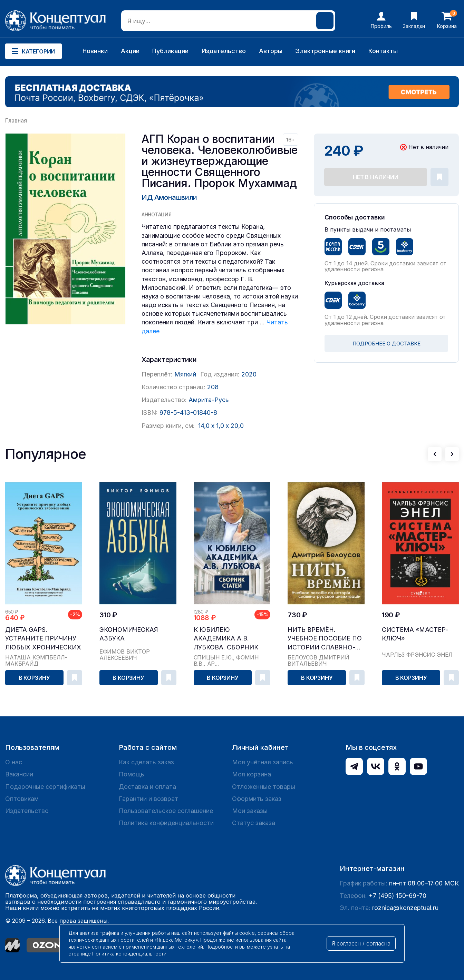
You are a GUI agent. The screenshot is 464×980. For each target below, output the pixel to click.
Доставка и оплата (147, 787)
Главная (16, 120)
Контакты (383, 51)
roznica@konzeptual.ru (405, 908)
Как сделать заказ (146, 762)
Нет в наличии (376, 177)
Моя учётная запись (263, 762)
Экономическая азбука (129, 634)
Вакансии (19, 774)
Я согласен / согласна (361, 943)
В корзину (35, 678)
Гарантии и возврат (148, 799)
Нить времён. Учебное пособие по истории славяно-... (325, 638)
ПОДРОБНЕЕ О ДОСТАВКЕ (386, 344)
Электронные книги (325, 51)
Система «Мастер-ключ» (415, 634)
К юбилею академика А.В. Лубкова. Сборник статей (226, 639)
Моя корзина (252, 774)
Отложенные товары (264, 787)
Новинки (95, 51)
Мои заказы (250, 811)
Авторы (271, 51)
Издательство (224, 51)
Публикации (170, 51)
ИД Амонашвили (169, 197)
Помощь (132, 774)
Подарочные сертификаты (45, 787)
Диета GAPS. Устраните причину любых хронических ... (43, 639)
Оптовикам (22, 799)
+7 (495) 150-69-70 (398, 896)
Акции (130, 51)
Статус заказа (254, 823)
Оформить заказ (257, 799)
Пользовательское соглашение (166, 811)
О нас (14, 762)
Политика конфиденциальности (166, 823)
